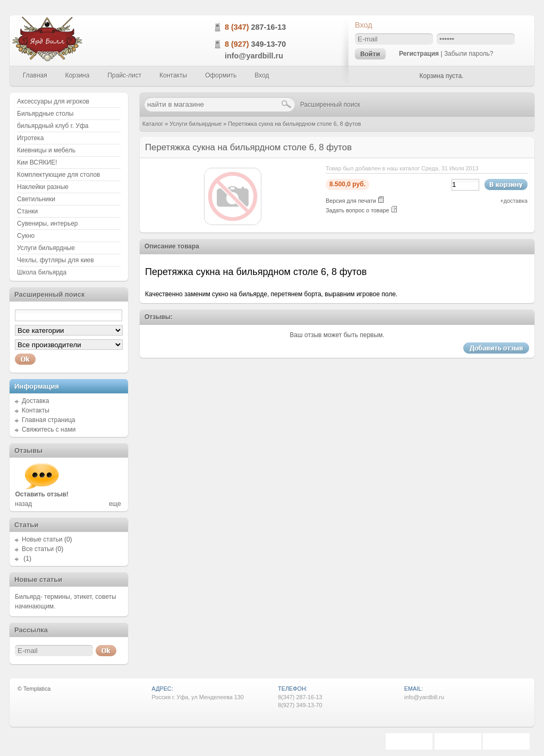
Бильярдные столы (45, 114)
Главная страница (49, 420)
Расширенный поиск (330, 105)
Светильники (36, 199)
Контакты (36, 410)
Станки (27, 211)
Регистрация (419, 54)
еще (115, 504)
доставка (516, 201)
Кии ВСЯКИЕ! (37, 162)
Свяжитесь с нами (49, 429)
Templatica (37, 689)
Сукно (26, 236)
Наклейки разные (43, 187)
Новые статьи (42, 539)
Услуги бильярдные (195, 124)
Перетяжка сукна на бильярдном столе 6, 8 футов (294, 124)
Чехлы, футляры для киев (56, 260)
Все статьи (38, 549)
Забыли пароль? (469, 54)
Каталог (153, 124)
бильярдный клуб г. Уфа (53, 126)
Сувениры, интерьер (48, 224)
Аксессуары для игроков (53, 101)
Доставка (36, 401)
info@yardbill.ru (254, 56)
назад (23, 504)
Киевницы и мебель (46, 150)
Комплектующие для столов (58, 175)
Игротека (30, 138)
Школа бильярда (42, 272)
